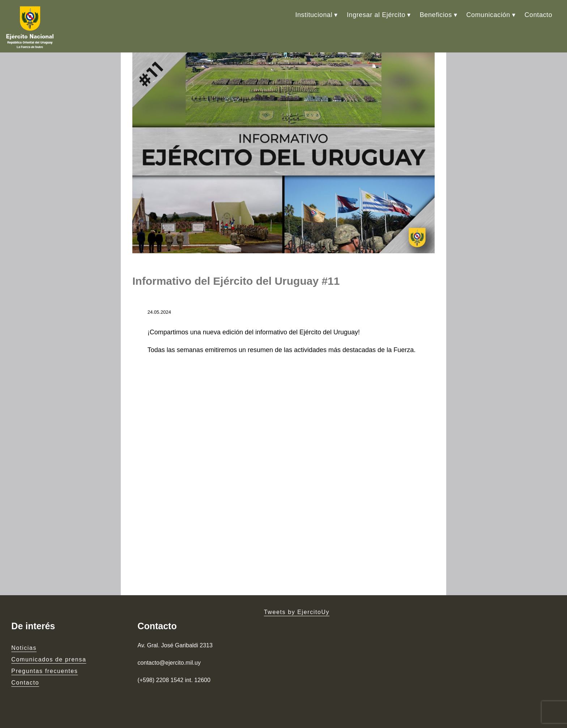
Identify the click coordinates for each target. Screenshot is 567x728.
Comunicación (488, 15)
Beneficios (436, 15)
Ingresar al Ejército (376, 15)
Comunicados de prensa (49, 659)
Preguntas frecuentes (44, 671)
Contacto (538, 15)
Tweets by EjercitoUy (297, 612)
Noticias (24, 648)
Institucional (314, 15)
